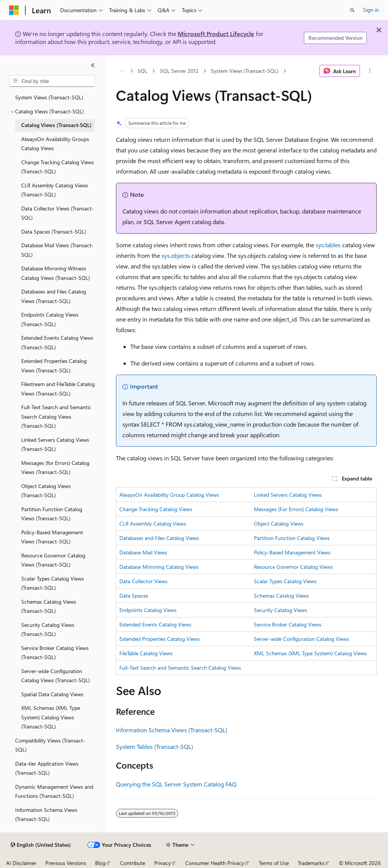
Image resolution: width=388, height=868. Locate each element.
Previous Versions (66, 863)
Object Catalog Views (279, 523)
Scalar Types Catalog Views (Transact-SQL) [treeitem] (52, 583)
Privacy (163, 863)
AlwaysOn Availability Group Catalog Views (169, 495)
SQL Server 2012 (179, 71)
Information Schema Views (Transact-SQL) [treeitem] (46, 815)
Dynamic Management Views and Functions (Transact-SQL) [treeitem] (54, 791)
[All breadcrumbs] (123, 71)
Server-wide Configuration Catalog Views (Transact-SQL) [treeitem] (56, 676)
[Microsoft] (14, 10)
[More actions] (370, 71)
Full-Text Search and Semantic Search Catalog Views (180, 668)
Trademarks (311, 863)
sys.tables (328, 245)
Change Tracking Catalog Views (156, 509)
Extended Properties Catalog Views (160, 639)
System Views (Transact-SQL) (245, 71)
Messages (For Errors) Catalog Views (296, 509)
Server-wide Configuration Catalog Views (301, 639)
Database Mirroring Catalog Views (159, 567)
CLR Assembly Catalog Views (153, 523)
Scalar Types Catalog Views (285, 581)
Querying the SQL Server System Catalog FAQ (176, 784)
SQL (142, 71)
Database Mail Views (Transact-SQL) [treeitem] (57, 250)
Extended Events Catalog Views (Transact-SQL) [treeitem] (57, 342)
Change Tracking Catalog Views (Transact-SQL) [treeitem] (58, 167)
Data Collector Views (143, 581)
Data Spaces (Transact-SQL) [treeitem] (54, 232)
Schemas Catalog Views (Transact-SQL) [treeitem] (49, 606)
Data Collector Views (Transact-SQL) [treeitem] (58, 213)
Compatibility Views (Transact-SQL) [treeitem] (50, 745)
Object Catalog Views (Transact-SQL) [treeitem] (46, 491)
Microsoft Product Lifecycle (216, 34)
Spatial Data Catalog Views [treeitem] (52, 694)
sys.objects (176, 255)
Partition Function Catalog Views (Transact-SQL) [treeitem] (52, 514)
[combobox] (52, 81)
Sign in (371, 10)
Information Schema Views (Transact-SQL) (172, 730)
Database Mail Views (143, 552)
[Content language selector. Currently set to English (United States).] (41, 845)
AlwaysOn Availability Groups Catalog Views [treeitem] (55, 144)
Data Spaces (134, 596)
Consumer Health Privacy (215, 863)
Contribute (133, 863)
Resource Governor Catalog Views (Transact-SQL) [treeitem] (53, 560)
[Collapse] (93, 65)
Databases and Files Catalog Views (159, 538)
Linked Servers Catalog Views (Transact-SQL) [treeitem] (55, 444)
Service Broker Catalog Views (288, 624)
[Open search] (352, 10)
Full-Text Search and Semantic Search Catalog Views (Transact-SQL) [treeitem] (56, 416)
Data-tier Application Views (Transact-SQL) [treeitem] (47, 768)
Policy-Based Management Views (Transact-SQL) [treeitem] (52, 537)
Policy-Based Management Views (292, 552)
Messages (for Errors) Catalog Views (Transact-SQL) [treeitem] (55, 468)
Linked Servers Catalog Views (288, 495)
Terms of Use (274, 863)
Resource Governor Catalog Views (293, 567)
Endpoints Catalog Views (148, 610)
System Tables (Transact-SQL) (155, 746)
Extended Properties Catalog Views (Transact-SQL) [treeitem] (54, 366)
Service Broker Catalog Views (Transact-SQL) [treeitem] (55, 653)
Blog (100, 863)
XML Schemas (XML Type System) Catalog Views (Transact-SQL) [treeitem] (51, 717)
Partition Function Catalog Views (292, 538)
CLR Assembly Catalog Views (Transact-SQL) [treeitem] (55, 190)
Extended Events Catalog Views (155, 624)
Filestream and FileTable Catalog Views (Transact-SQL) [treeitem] (58, 389)
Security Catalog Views (280, 610)
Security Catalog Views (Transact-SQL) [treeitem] (48, 629)
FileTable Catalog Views (146, 653)
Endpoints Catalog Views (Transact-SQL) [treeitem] (50, 319)
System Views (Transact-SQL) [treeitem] (49, 97)
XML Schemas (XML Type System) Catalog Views (310, 653)
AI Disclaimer (21, 863)
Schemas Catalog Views (281, 596)
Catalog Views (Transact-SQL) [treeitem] (56, 125)
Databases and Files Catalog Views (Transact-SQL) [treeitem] (54, 296)
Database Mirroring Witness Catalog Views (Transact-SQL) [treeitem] (56, 273)
